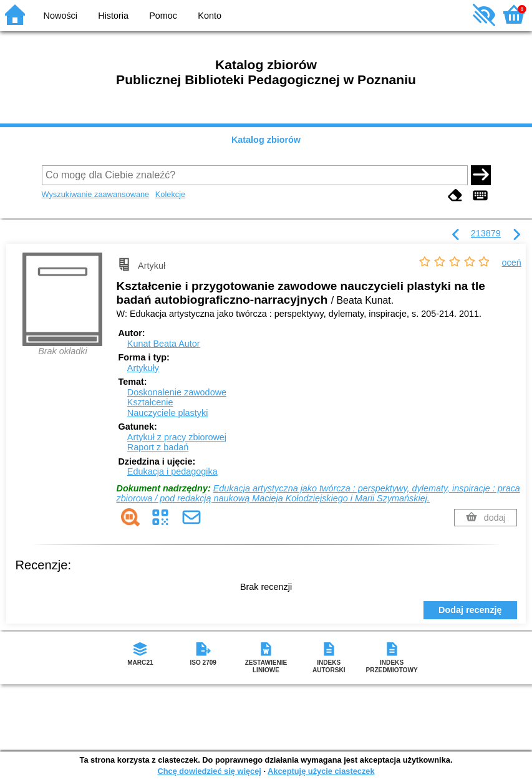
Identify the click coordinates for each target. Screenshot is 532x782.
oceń (512, 263)
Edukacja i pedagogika (172, 471)
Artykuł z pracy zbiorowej (177, 437)
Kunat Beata (164, 344)
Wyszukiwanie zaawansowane (96, 194)
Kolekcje (170, 194)
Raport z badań (158, 447)
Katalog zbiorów (266, 140)
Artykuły (143, 368)
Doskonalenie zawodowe (177, 392)
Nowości (60, 16)
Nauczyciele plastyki (168, 413)
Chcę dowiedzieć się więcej (209, 771)
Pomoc (163, 16)
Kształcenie (150, 402)
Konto (210, 16)
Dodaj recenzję (470, 610)
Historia (113, 16)
